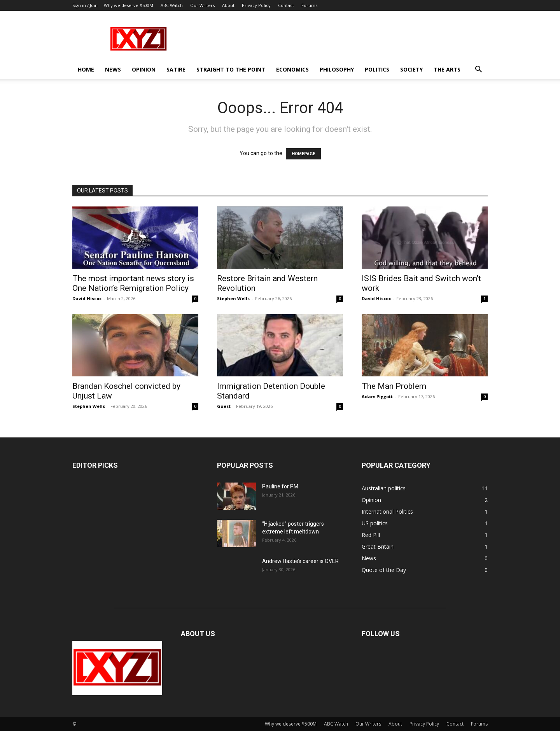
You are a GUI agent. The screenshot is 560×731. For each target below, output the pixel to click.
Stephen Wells (233, 298)
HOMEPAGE (303, 154)
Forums (309, 5)
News (113, 69)
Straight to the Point (231, 69)
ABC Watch (172, 5)
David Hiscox (87, 298)
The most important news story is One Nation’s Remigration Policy (133, 283)
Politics (377, 69)
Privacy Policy (256, 5)
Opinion (144, 69)
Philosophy (337, 69)
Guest (224, 406)
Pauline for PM (280, 486)
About (228, 5)
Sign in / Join (85, 5)
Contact (286, 5)
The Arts (447, 69)
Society (411, 69)
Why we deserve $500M (129, 5)
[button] (478, 70)
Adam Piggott (377, 396)
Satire (176, 69)
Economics (292, 69)
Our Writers (202, 5)
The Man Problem (394, 386)
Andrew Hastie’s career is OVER (300, 561)
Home (86, 69)
